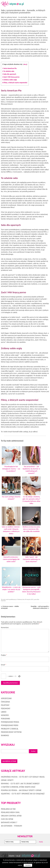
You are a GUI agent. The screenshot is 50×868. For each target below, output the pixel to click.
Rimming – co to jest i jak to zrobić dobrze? (20, 784)
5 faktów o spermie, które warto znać (18, 787)
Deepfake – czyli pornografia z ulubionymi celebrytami (40, 607)
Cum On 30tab (7, 819)
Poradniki (5, 719)
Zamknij (28, 865)
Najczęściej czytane (9, 761)
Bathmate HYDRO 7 (9, 822)
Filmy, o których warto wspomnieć (15, 83)
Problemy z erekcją (10, 729)
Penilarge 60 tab (8, 809)
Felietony (20, 599)
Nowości (5, 715)
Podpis (4, 655)
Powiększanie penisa (10, 722)
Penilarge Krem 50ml (10, 812)
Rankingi (5, 735)
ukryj (25, 64)
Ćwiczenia (5, 702)
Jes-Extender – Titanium (11, 826)
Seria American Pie (9, 68)
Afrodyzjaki (6, 698)
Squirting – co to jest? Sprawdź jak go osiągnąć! (23, 794)
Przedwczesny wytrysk (11, 732)
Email (4, 665)
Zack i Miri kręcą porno (11, 77)
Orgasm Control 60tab (11, 816)
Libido (4, 712)
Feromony (6, 709)
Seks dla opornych (9, 74)
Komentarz (5, 627)
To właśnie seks (8, 71)
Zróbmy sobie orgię (10, 80)
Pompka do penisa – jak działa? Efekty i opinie (21, 790)
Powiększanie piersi (10, 725)
